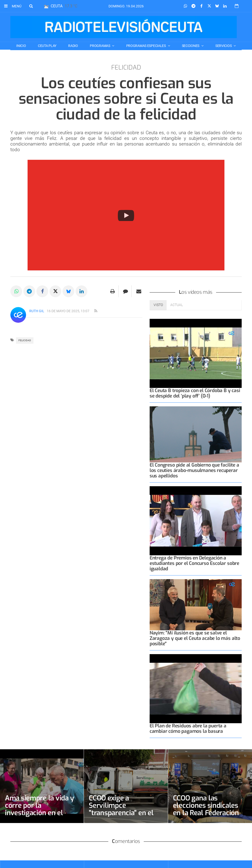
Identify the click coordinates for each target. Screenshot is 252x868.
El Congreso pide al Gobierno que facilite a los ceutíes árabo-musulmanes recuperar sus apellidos (194, 470)
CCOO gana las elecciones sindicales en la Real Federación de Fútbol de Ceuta (206, 809)
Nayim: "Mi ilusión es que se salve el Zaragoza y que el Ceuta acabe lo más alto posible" (195, 638)
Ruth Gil (37, 311)
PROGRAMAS (100, 46)
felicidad (25, 340)
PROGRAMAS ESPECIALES (146, 46)
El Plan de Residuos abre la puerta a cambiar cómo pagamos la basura (188, 728)
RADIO (73, 46)
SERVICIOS (224, 46)
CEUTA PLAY (47, 46)
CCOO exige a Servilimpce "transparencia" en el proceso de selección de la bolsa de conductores (121, 817)
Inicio (21, 46)
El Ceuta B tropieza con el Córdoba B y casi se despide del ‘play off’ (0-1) (195, 393)
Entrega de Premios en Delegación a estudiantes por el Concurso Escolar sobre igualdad (194, 563)
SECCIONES (191, 46)
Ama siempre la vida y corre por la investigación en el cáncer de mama (39, 809)
